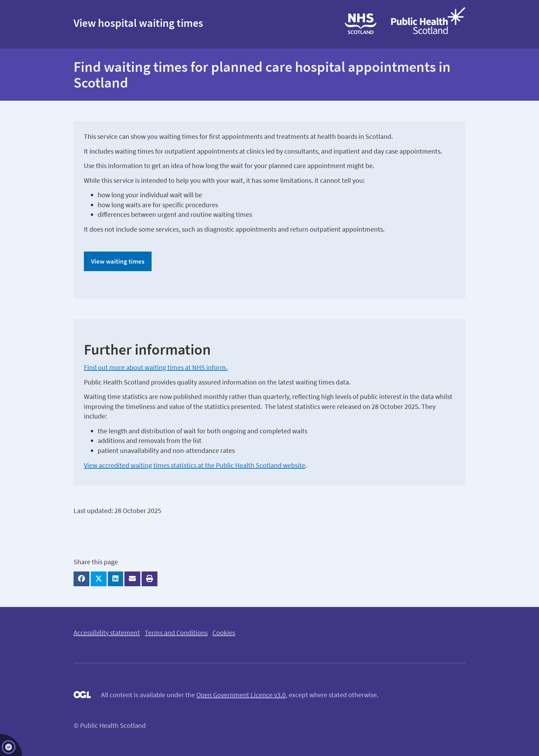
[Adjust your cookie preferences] (11, 745)
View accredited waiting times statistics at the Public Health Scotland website (195, 465)
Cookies (224, 632)
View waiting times (118, 261)
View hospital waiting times (138, 23)
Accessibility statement (107, 632)
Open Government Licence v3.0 (241, 695)
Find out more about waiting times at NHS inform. (156, 367)
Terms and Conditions (176, 632)
